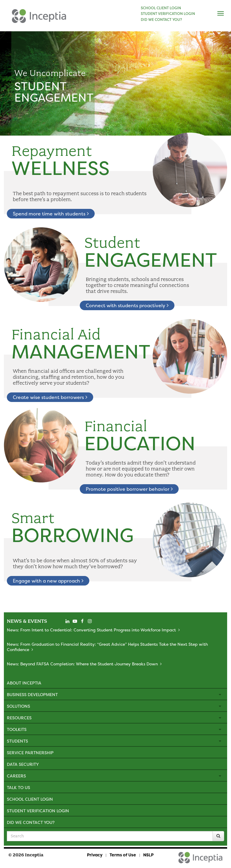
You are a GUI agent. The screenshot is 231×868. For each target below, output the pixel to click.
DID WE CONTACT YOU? (161, 20)
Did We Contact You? (31, 822)
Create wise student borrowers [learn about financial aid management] (50, 397)
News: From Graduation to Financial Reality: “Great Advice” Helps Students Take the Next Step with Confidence (107, 647)
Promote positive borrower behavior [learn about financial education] (129, 489)
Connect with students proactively (127, 305)
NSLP (148, 855)
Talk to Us (18, 787)
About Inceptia (24, 683)
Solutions (18, 706)
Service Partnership (30, 753)
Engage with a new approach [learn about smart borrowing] (48, 581)
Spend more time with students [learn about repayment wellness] (51, 214)
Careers (16, 776)
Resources (19, 718)
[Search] (218, 836)
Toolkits (17, 729)
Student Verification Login (38, 811)
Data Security (23, 764)
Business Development (32, 694)
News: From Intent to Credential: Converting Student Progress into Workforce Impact (91, 630)
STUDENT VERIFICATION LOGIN (168, 14)
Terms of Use (123, 855)
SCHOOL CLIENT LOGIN (161, 8)
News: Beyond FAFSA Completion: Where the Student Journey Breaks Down (82, 664)
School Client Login (30, 799)
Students (17, 741)
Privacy (95, 855)
